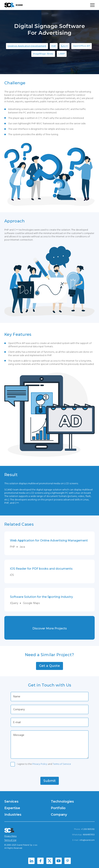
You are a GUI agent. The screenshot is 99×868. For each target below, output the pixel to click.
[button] (49, 666)
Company (59, 815)
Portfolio (58, 808)
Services (11, 801)
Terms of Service (62, 764)
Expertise (12, 808)
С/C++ (64, 46)
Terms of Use (10, 840)
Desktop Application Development (27, 46)
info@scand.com (87, 840)
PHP (54, 46)
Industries (13, 815)
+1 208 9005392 (88, 829)
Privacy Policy (40, 764)
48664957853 (89, 835)
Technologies (62, 801)
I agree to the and (44, 764)
